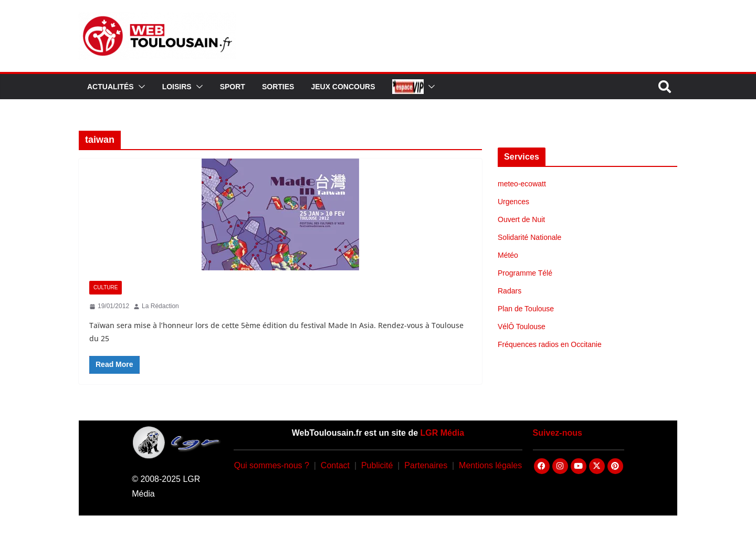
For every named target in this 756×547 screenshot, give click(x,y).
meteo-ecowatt (522, 184)
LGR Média (443, 433)
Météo (508, 255)
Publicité (377, 465)
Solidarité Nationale (529, 237)
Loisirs (177, 87)
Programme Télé (525, 273)
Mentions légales (490, 465)
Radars (510, 291)
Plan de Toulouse (526, 309)
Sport (233, 87)
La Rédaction (160, 306)
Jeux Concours (343, 87)
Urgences (513, 202)
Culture (106, 287)
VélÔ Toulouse (522, 327)
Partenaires (426, 465)
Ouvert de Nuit (521, 219)
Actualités (111, 87)
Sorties (278, 87)
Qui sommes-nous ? (272, 465)
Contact (335, 465)
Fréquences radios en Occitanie (550, 344)
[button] (140, 87)
